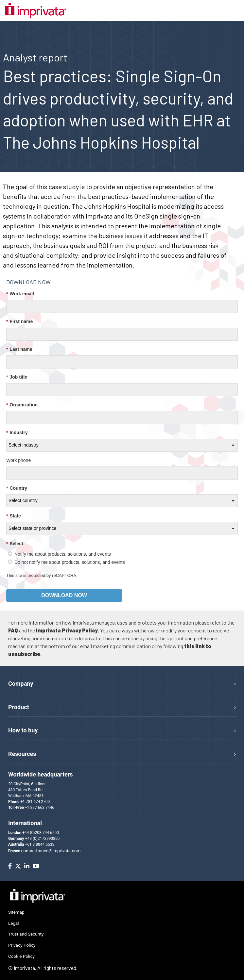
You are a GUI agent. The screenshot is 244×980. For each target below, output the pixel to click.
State (14, 516)
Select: (15, 544)
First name (19, 322)
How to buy (23, 730)
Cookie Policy (21, 956)
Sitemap (16, 912)
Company (21, 684)
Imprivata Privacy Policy (67, 630)
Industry (17, 433)
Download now (64, 595)
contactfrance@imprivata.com (51, 851)
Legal (14, 923)
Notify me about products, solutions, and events (63, 554)
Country (17, 488)
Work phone (18, 460)
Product (19, 707)
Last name (19, 349)
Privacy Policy (22, 945)
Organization (22, 405)
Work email (20, 294)
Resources (22, 754)
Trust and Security (26, 934)
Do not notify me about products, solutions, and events (70, 562)
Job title (17, 377)
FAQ (13, 630)
